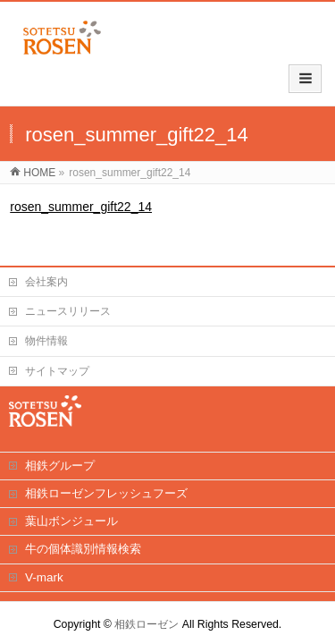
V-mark (44, 559)
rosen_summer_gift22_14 (81, 175)
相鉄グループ (60, 448)
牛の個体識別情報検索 (83, 531)
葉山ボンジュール (71, 503)
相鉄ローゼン (147, 606)
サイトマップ (57, 353)
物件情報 (46, 323)
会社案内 (46, 264)
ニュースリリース (68, 293)
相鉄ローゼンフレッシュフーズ (106, 475)
